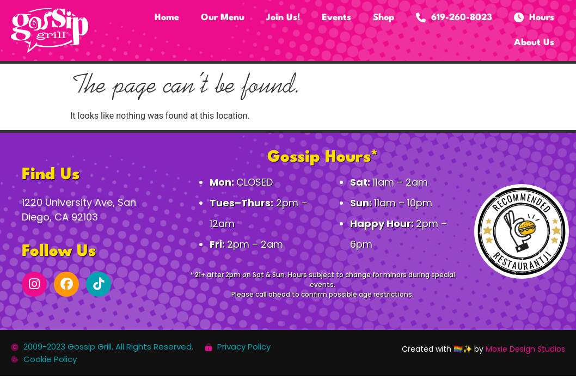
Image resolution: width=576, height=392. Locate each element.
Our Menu (223, 18)
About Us (534, 43)
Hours (534, 18)
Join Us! (283, 18)
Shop (384, 18)
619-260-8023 (454, 18)
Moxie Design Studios (525, 349)
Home (167, 18)
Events (336, 18)
